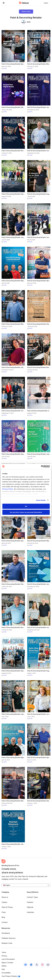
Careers (4, 902)
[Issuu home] (24, 3)
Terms (4, 952)
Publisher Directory (9, 938)
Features (30, 902)
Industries (30, 912)
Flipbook (30, 907)
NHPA (26, 22)
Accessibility (6, 973)
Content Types (32, 897)
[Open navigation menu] (4, 3)
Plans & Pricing (7, 907)
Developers (6, 933)
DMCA (4, 966)
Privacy (4, 956)
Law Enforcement (8, 959)
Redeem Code (7, 943)
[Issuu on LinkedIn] (31, 965)
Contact (5, 922)
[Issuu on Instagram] (42, 965)
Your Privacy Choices (11, 976)
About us (5, 897)
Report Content (7, 963)
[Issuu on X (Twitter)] (37, 965)
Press (4, 912)
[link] (46, 3)
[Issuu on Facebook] (26, 965)
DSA (3, 969)
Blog (3, 917)
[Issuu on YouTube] (48, 965)
